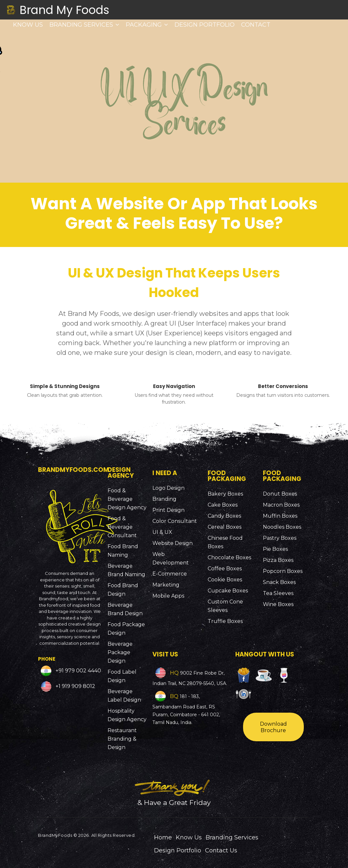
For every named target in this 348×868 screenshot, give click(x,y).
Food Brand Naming (123, 551)
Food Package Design (126, 629)
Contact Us (221, 850)
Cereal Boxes (225, 527)
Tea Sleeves (278, 593)
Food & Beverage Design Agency (127, 499)
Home (163, 837)
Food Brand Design (123, 590)
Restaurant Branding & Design (122, 739)
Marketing (166, 585)
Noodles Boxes (282, 527)
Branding (164, 499)
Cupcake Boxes (228, 591)
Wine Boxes (278, 604)
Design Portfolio (205, 25)
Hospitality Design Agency (127, 715)
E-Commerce (170, 574)
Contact (256, 25)
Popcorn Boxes (283, 571)
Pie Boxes (275, 549)
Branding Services (84, 25)
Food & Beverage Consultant (122, 527)
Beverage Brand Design (125, 609)
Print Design (168, 510)
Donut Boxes (280, 494)
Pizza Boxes (278, 560)
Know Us (28, 25)
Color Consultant (175, 521)
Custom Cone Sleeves (225, 606)
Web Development (171, 558)
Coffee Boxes (225, 569)
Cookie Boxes (225, 580)
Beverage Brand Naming (126, 570)
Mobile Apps (168, 596)
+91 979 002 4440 (78, 671)
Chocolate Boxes (229, 557)
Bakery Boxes (225, 494)
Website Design (173, 543)
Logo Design (168, 488)
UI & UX (162, 532)
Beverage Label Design (124, 696)
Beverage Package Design (120, 652)
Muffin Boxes (280, 516)
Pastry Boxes (280, 538)
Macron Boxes (281, 505)
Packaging (147, 25)
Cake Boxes (223, 505)
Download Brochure (273, 727)
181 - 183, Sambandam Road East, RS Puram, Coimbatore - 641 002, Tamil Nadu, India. (186, 709)
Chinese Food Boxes (225, 542)
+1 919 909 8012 (75, 687)
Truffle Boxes (225, 621)
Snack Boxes (279, 582)
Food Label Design (122, 676)
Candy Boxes (224, 516)
